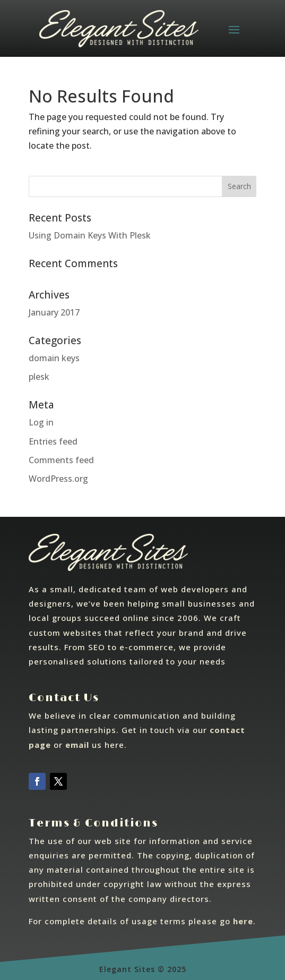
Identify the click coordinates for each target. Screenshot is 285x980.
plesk (39, 377)
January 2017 (54, 312)
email (77, 745)
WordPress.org (58, 479)
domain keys (54, 358)
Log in (41, 422)
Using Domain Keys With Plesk (90, 235)
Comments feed (61, 460)
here (243, 921)
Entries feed (53, 441)
